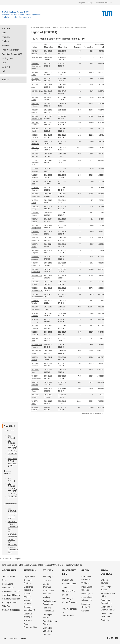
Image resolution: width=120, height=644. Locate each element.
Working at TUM (9, 602)
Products (6, 37)
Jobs (4, 638)
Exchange (86, 594)
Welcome (6, 28)
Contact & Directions (11, 610)
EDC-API (6, 67)
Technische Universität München (17, 17)
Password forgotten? (105, 3)
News (5, 580)
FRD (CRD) (12, 448)
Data (4, 33)
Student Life (67, 580)
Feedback (13, 638)
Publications (8, 584)
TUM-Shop (67, 616)
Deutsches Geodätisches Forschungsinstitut (22, 15)
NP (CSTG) (12, 451)
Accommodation (69, 584)
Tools (4, 63)
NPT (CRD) (12, 446)
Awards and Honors (11, 595)
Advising (47, 597)
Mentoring (67, 598)
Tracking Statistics (80, 28)
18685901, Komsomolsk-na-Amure (36, 66)
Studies (48, 570)
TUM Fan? (7, 606)
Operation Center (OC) (12, 54)
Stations (5, 41)
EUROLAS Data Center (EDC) (16, 12)
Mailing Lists (7, 58)
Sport (64, 587)
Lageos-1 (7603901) (52, 28)
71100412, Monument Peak (35, 162)
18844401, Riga (37, 91)
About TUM (9, 570)
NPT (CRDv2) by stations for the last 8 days (12, 514)
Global (86, 570)
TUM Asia (86, 583)
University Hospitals (11, 599)
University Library (10, 591)
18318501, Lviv (37, 57)
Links (4, 71)
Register (82, 3)
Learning (47, 580)
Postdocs (28, 620)
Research (30, 570)
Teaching (47, 576)
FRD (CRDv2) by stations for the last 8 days (12, 537)
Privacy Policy (5, 559)
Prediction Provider (10, 50)
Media (23, 638)
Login (91, 3)
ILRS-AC (6, 80)
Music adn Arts (69, 591)
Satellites (6, 46)
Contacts (47, 635)
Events (65, 595)
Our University (8, 576)
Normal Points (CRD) (66, 28)
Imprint (18, 559)
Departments (8, 588)
